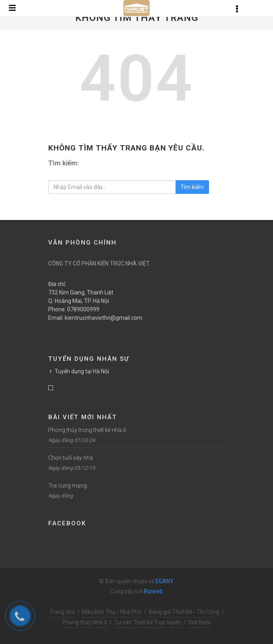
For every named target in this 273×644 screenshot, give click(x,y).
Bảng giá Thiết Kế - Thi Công (184, 612)
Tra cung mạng (68, 486)
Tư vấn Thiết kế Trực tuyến (148, 622)
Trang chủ (62, 612)
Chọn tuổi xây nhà (71, 458)
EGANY (165, 581)
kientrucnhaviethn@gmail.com (104, 318)
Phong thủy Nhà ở (85, 622)
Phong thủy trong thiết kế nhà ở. (88, 430)
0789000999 (83, 309)
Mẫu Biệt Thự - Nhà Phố (112, 612)
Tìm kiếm (192, 187)
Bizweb (153, 591)
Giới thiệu (200, 622)
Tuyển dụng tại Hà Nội (82, 371)
